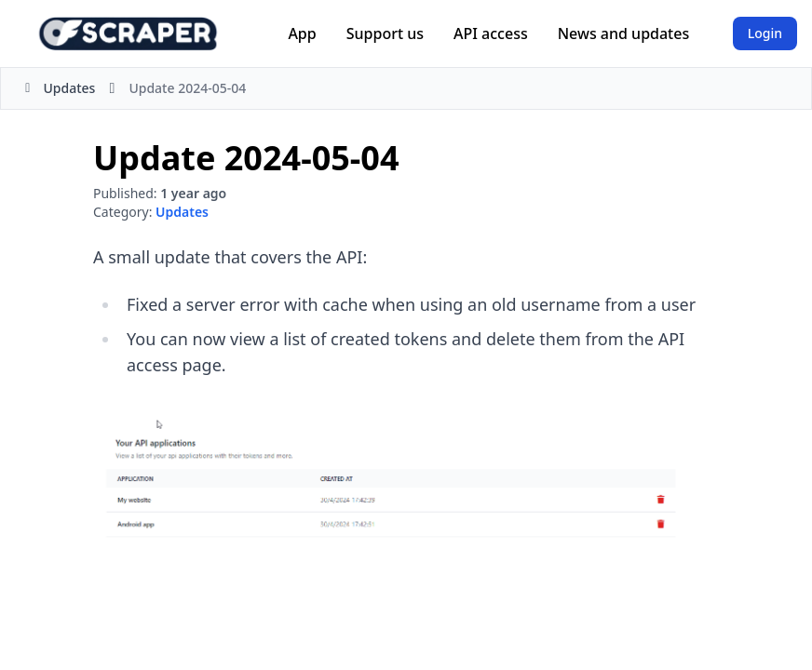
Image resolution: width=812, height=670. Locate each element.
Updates (57, 88)
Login (765, 33)
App (302, 33)
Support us (385, 33)
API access (491, 33)
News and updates (624, 33)
